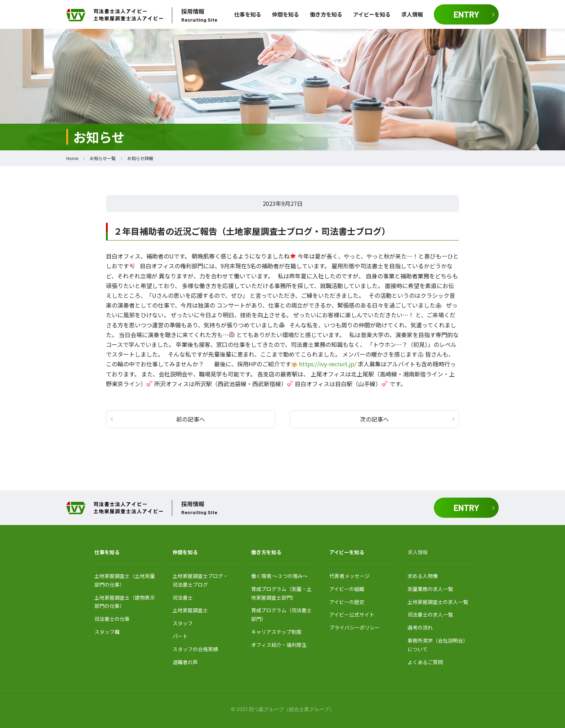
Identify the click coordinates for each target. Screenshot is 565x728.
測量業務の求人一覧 (430, 589)
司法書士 (183, 597)
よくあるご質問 (425, 662)
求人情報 (412, 14)
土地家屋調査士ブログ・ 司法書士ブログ (200, 580)
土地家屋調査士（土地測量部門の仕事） (125, 580)
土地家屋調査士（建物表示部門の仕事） (125, 602)
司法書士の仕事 (112, 619)
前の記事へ (191, 419)
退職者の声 (185, 662)
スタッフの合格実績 (195, 649)
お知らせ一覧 (103, 158)
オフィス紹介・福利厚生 (279, 645)
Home (72, 158)
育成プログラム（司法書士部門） (281, 614)
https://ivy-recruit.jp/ (328, 364)
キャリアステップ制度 (276, 632)
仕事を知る (248, 14)
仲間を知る (286, 14)
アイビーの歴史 (347, 602)
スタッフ (183, 623)
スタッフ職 (107, 632)
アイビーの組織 (347, 589)
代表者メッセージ (350, 576)
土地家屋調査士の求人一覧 (438, 602)
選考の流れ (420, 627)
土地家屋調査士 (190, 610)
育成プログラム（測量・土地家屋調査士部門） (281, 593)
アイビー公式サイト (352, 614)
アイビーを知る (372, 14)
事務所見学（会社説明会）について (438, 645)
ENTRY (466, 14)
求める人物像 (423, 576)
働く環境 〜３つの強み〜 (279, 576)
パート (180, 636)
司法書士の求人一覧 (430, 614)
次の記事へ (374, 419)
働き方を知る (326, 14)
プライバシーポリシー (355, 627)
